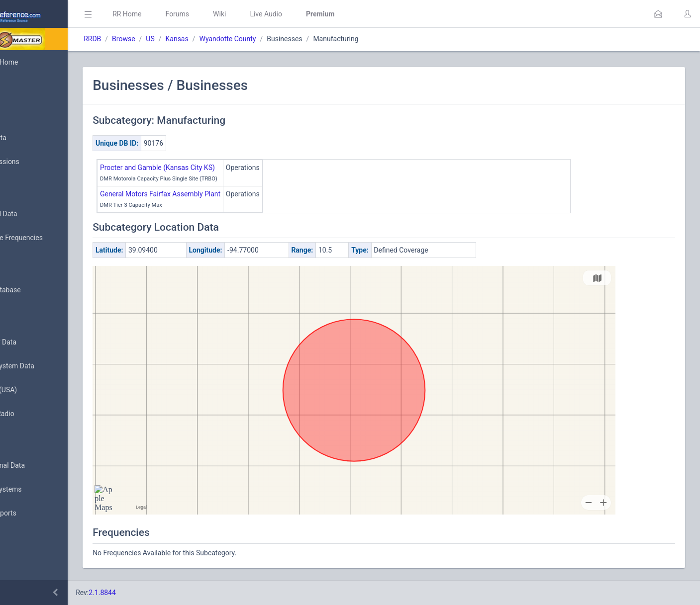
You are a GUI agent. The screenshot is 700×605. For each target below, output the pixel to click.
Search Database (40, 290)
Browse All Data (38, 214)
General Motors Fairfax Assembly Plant (220, 194)
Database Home (39, 62)
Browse (183, 39)
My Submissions (40, 162)
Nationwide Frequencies (51, 238)
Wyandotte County (287, 39)
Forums (237, 14)
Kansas (236, 39)
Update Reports (38, 514)
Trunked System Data (47, 366)
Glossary (27, 566)
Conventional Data (42, 466)
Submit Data (33, 138)
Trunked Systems (41, 490)
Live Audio (326, 14)
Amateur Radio (37, 414)
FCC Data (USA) (38, 390)
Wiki (279, 14)
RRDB (152, 39)
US (210, 39)
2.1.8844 (162, 593)
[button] (658, 14)
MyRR (23, 86)
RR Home (187, 14)
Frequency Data (38, 342)
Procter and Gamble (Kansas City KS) (217, 168)
